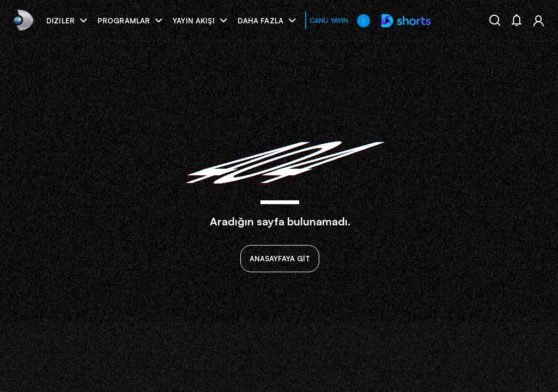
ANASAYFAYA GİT (280, 259)
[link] (23, 20)
